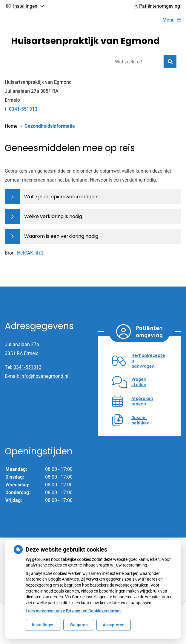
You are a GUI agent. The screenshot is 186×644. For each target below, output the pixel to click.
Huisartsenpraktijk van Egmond (85, 41)
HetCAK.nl (30, 253)
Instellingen (43, 625)
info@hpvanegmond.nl (44, 376)
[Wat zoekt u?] (137, 62)
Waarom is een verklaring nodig (61, 236)
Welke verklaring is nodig (53, 216)
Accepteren (114, 625)
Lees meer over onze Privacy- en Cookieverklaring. (74, 611)
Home (11, 126)
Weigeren (79, 625)
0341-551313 (27, 367)
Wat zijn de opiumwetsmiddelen (61, 197)
